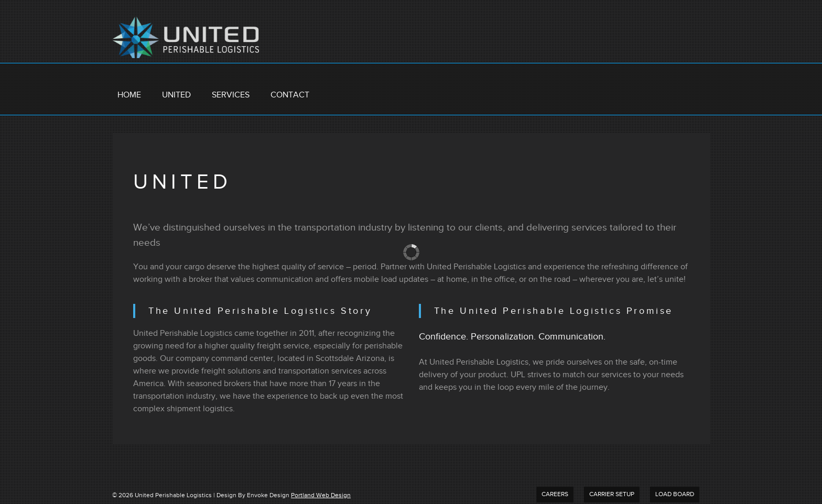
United (176, 95)
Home (129, 95)
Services (231, 95)
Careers (555, 494)
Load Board (675, 494)
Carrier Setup (612, 494)
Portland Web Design (321, 495)
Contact (290, 95)
